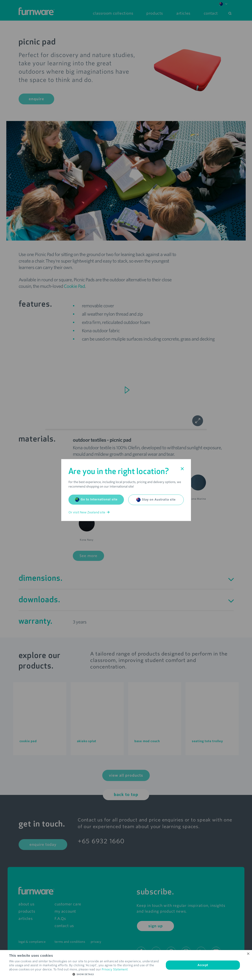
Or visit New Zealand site (89, 512)
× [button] (248, 954)
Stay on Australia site (156, 500)
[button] (84, 974)
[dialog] (126, 965)
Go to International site (96, 499)
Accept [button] (203, 965)
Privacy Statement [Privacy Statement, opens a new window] (115, 969)
